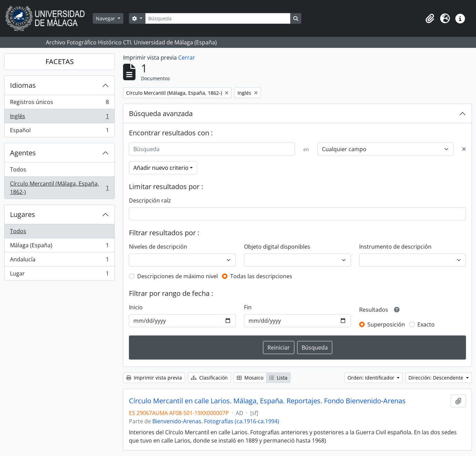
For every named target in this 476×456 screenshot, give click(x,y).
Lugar (59, 275)
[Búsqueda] (218, 18)
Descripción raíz (150, 200)
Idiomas (23, 85)
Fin (248, 307)
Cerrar (187, 58)
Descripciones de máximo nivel (178, 276)
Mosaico (250, 378)
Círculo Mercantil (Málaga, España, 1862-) (59, 188)
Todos (18, 169)
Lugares (23, 214)
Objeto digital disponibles (277, 247)
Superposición (386, 324)
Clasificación (209, 378)
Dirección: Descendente (437, 378)
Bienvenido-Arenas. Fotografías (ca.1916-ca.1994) (216, 421)
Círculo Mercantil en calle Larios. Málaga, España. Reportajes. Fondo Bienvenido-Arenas (267, 401)
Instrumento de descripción (395, 247)
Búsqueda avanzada (161, 113)
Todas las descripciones (261, 276)
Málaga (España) (59, 247)
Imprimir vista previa (154, 378)
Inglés (59, 118)
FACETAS (60, 61)
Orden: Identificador (372, 378)
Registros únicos (59, 103)
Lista (278, 378)
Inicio (136, 307)
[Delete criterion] (464, 149)
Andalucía (59, 261)
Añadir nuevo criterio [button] (161, 168)
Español (59, 132)
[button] (430, 19)
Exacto (426, 324)
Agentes (23, 153)
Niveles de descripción (158, 247)
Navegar (106, 18)
